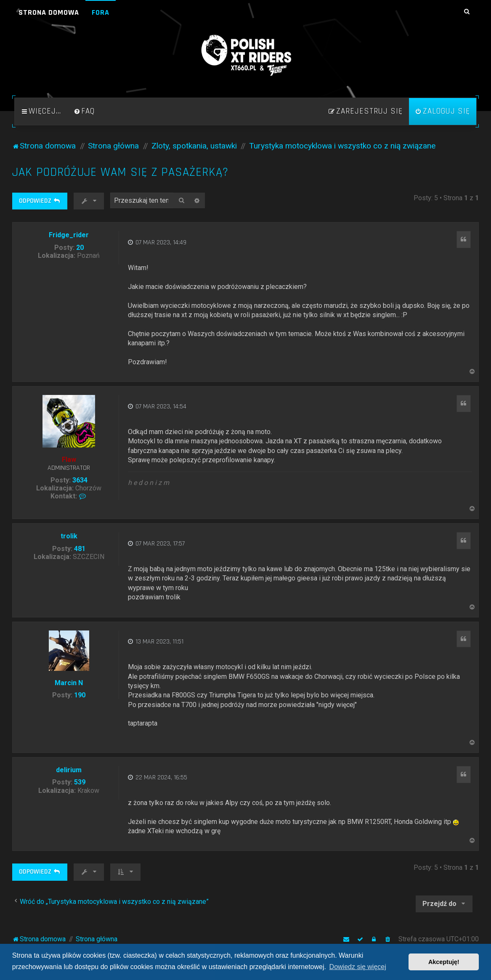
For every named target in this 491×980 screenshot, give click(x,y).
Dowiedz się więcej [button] (358, 967)
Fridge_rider (69, 235)
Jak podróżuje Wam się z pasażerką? (120, 172)
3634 (80, 480)
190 (80, 695)
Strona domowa (49, 12)
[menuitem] (84, 111)
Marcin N (69, 683)
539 (80, 782)
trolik (69, 536)
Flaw (69, 460)
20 (80, 248)
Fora (101, 12)
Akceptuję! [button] (444, 962)
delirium (69, 770)
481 (80, 549)
